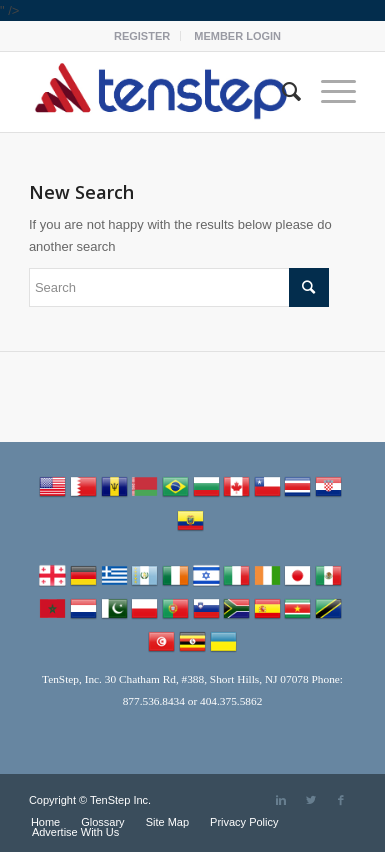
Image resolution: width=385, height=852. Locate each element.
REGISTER (142, 36)
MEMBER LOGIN (237, 36)
